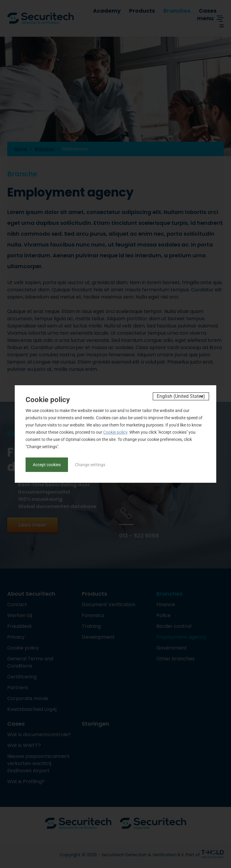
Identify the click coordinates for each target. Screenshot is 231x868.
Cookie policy (115, 432)
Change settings (90, 465)
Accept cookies (47, 465)
